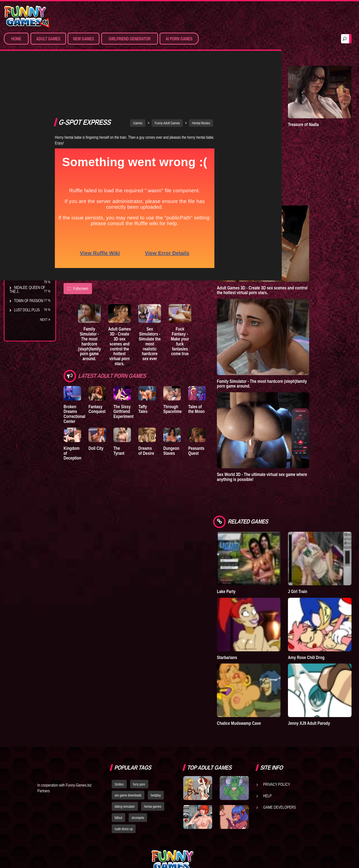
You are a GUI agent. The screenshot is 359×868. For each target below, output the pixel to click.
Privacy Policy (277, 732)
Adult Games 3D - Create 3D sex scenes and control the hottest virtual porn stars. (129, 282)
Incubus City (25, 223)
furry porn (139, 732)
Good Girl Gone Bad (31, 232)
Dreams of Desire (29, 278)
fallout (119, 766)
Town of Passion (29, 301)
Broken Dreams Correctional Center (74, 348)
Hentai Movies (26, 151)
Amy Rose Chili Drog (319, 616)
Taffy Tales (160, 341)
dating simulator (125, 754)
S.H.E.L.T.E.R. (24, 260)
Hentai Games (26, 114)
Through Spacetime (189, 343)
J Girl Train (310, 560)
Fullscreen (78, 225)
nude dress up (124, 777)
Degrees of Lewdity (32, 204)
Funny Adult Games (180, 60)
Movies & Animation (30, 105)
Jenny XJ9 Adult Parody (321, 671)
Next (45, 320)
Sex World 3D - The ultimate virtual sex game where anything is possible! (287, 456)
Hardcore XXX (26, 123)
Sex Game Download (32, 141)
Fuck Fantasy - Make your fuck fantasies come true (200, 277)
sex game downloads (128, 743)
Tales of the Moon (219, 343)
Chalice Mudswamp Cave (264, 671)
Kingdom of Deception (74, 388)
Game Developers (280, 755)
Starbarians (252, 616)
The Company (25, 214)
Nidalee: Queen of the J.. (27, 289)
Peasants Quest (217, 388)
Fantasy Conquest (101, 343)
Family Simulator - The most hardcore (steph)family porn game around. (94, 282)
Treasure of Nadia (316, 114)
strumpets (138, 766)
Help (268, 743)
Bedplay (21, 251)
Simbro (119, 732)
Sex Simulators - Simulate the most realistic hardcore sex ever (165, 280)
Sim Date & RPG (26, 95)
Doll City (100, 386)
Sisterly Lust (26, 269)
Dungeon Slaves (188, 388)
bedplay (156, 743)
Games (150, 60)
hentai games (153, 754)
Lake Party (251, 560)
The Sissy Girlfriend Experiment (132, 346)
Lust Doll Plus (27, 310)
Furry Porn (24, 132)
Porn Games (25, 86)
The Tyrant (24, 241)
